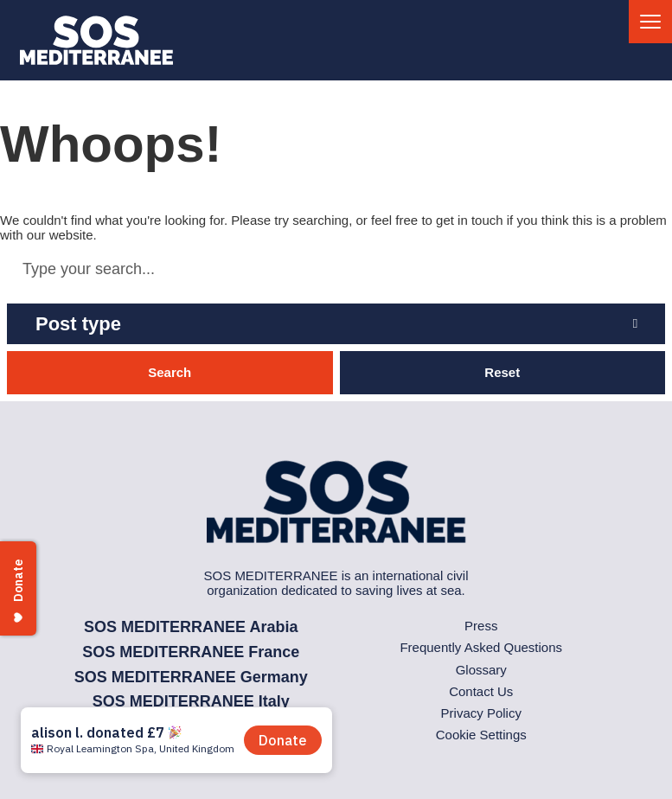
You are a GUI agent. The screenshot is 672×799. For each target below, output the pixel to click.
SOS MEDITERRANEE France (191, 652)
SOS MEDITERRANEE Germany (191, 677)
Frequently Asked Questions (481, 647)
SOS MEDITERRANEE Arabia (191, 627)
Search (170, 372)
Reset (502, 372)
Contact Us (481, 691)
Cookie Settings (481, 735)
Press (481, 626)
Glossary (481, 670)
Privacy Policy (481, 713)
